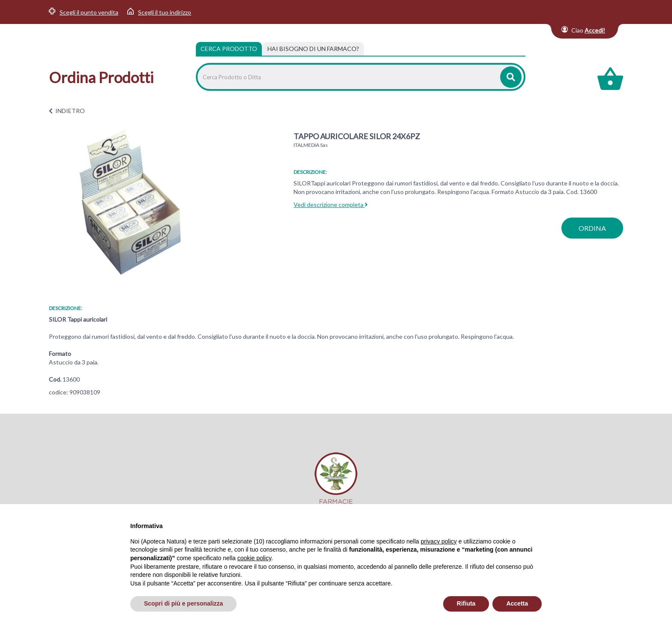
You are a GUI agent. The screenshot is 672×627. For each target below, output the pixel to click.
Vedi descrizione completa (331, 205)
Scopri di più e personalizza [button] (183, 603)
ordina (592, 228)
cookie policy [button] (254, 558)
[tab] (313, 49)
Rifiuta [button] (466, 603)
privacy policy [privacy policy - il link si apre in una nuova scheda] (439, 541)
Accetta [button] (517, 603)
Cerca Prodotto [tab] (229, 49)
